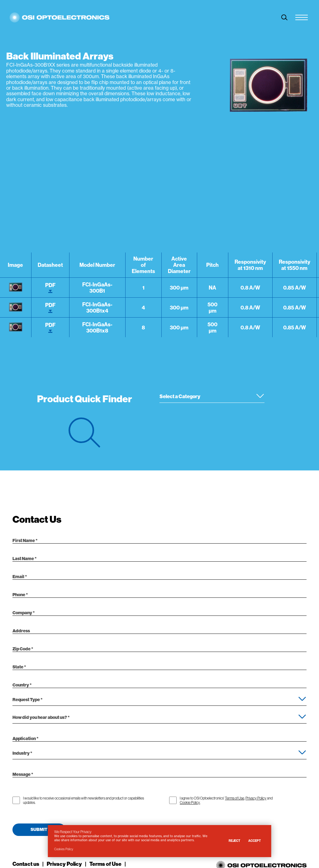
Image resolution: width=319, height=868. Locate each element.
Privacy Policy (256, 798)
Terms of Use (235, 798)
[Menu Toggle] (302, 17)
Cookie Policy (190, 803)
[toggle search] (284, 17)
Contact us (26, 864)
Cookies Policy (64, 849)
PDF (50, 288)
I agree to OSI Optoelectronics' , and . (226, 800)
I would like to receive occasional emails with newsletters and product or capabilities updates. (83, 800)
